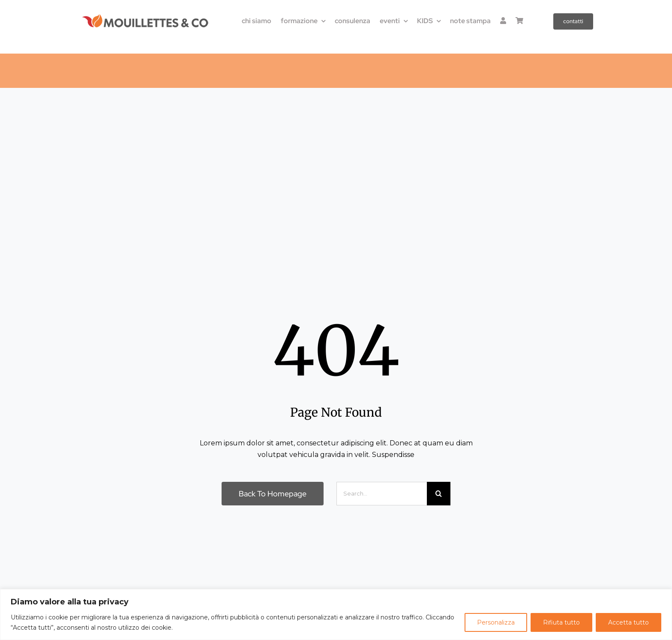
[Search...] (382, 494)
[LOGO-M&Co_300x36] (145, 17)
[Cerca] (439, 494)
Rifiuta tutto (561, 622)
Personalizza (496, 622)
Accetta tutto (628, 622)
